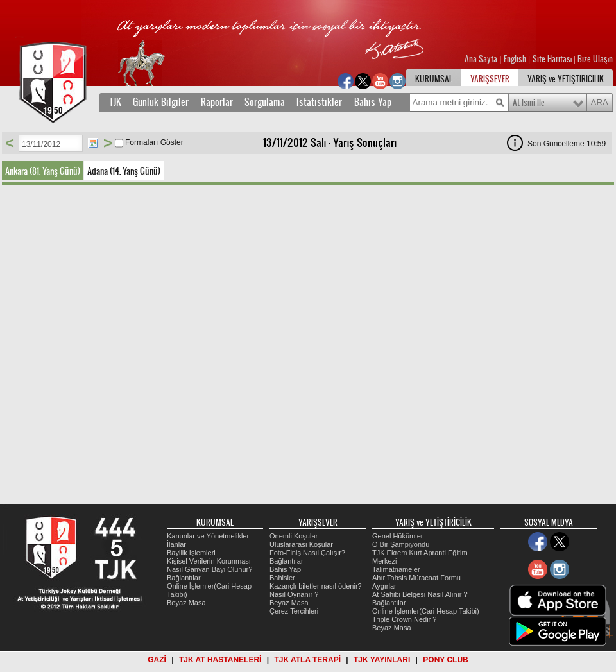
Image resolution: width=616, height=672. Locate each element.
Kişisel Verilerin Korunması (209, 561)
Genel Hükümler (398, 536)
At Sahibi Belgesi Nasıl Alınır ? (420, 594)
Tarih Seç (93, 143)
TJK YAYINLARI (382, 660)
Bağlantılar (184, 578)
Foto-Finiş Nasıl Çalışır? (307, 553)
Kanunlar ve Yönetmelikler (208, 536)
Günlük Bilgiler (161, 102)
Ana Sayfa (482, 59)
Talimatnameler (396, 569)
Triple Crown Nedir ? (404, 619)
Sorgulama (265, 102)
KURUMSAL (434, 79)
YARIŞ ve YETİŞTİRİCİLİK (566, 79)
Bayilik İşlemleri (191, 553)
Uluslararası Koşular (301, 544)
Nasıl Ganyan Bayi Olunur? (210, 569)
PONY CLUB (445, 660)
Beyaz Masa (186, 603)
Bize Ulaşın (595, 59)
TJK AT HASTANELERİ (220, 660)
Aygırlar (384, 586)
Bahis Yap (373, 102)
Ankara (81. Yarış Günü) (43, 171)
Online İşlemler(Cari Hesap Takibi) (426, 611)
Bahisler (282, 578)
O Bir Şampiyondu (401, 544)
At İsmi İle (529, 103)
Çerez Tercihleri (294, 611)
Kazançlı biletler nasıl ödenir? (316, 586)
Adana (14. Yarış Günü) (124, 171)
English (515, 59)
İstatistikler (319, 102)
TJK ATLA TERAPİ (307, 660)
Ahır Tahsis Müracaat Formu (416, 578)
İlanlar (176, 544)
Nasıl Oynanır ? (294, 594)
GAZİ (157, 660)
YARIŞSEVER (490, 79)
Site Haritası (553, 59)
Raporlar (217, 102)
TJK (115, 102)
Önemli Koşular (294, 536)
